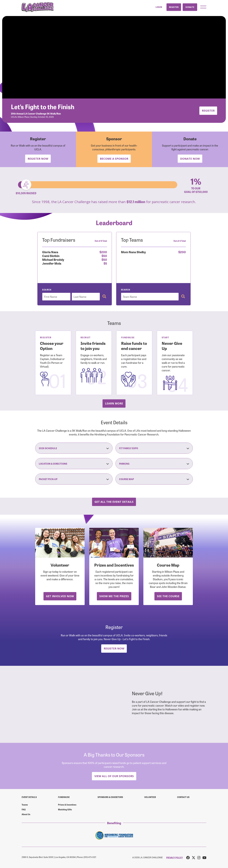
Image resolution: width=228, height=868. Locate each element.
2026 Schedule (74, 448)
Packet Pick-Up (74, 479)
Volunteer (150, 797)
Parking (154, 464)
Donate (190, 7)
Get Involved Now (60, 596)
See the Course (168, 596)
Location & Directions (74, 464)
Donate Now (190, 159)
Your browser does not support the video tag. (114, 57)
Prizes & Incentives (67, 805)
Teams (25, 805)
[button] (203, 7)
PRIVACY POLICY (174, 858)
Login (159, 7)
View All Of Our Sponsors (114, 776)
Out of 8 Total (101, 241)
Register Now (38, 159)
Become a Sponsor (114, 159)
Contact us (183, 797)
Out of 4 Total (180, 241)
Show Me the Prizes (114, 596)
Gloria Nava (50, 252)
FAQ (24, 809)
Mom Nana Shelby (133, 252)
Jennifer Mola (52, 263)
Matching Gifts (65, 809)
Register (174, 7)
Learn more (114, 403)
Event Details (29, 797)
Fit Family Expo (154, 448)
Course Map (154, 479)
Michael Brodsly (53, 259)
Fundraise (64, 797)
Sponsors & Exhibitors (110, 797)
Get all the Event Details (114, 502)
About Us (26, 814)
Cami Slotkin (51, 256)
